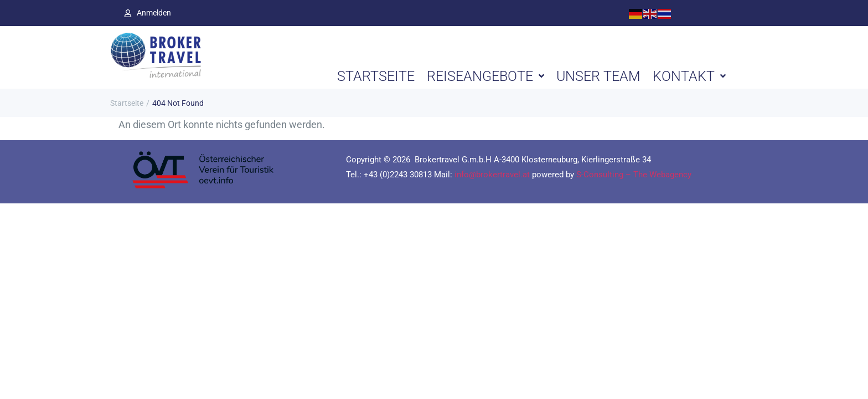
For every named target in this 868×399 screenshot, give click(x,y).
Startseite (127, 103)
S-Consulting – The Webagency (634, 175)
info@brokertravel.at (492, 175)
